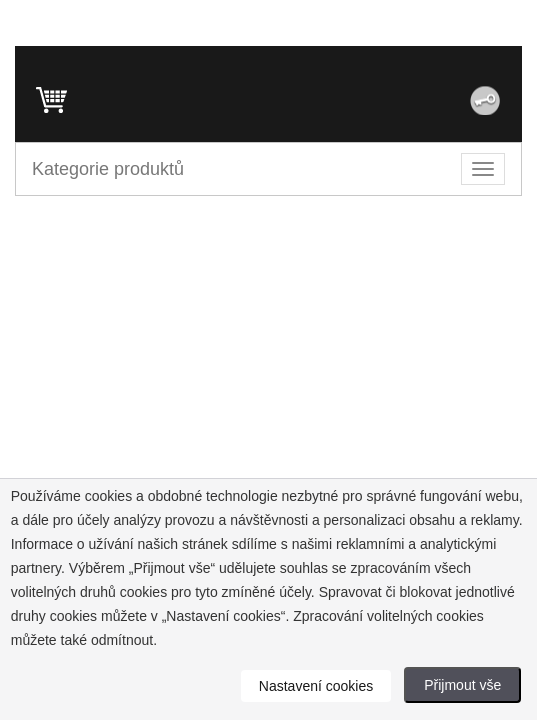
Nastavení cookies (316, 686)
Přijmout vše (462, 685)
